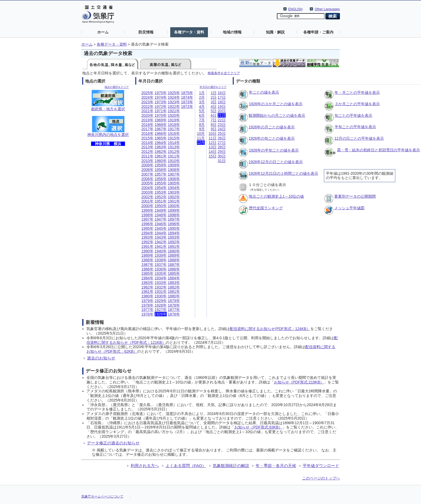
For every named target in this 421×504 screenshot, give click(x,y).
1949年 (161, 210)
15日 (213, 156)
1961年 (161, 156)
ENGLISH (295, 9)
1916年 (174, 133)
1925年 (174, 93)
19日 (222, 107)
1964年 (161, 143)
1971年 (161, 111)
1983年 (147, 283)
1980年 (147, 296)
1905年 (174, 183)
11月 (201, 138)
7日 (214, 120)
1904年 (174, 188)
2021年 (147, 111)
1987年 (147, 265)
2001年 (147, 201)
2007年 (147, 174)
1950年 (161, 206)
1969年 (161, 120)
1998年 (147, 215)
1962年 (161, 152)
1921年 (174, 111)
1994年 (147, 233)
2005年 (147, 183)
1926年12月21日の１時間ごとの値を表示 (283, 173)
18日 (222, 102)
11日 (213, 138)
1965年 (161, 138)
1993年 (147, 237)
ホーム (103, 32)
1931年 (161, 292)
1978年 (147, 305)
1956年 (161, 179)
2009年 (147, 165)
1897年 (174, 219)
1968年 (161, 125)
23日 (222, 125)
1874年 (187, 97)
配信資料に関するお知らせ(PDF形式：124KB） (270, 329)
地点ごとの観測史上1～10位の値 (276, 196)
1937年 (161, 265)
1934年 (161, 278)
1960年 (161, 161)
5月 (202, 111)
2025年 (147, 93)
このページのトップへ (321, 478)
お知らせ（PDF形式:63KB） (258, 427)
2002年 (147, 197)
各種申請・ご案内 (318, 32)
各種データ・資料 (189, 32)
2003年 (147, 192)
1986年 (147, 269)
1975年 (161, 93)
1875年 (187, 93)
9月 (202, 129)
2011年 (147, 156)
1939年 (161, 255)
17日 (222, 97)
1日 (214, 93)
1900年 (174, 206)
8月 (202, 125)
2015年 (147, 138)
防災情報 (146, 32)
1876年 (174, 314)
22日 (222, 120)
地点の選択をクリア (117, 87)
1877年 (174, 310)
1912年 (174, 152)
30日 (222, 156)
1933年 (161, 283)
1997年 (147, 219)
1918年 (174, 125)
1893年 (174, 237)
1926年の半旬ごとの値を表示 (274, 150)
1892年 (174, 242)
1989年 (147, 255)
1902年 (174, 197)
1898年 (174, 215)
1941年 (161, 246)
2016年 (147, 133)
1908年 (174, 170)
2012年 (147, 152)
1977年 (147, 310)
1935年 (161, 273)
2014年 (147, 143)
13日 (213, 147)
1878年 (174, 305)
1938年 (161, 260)
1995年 (147, 228)
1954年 (161, 188)
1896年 (174, 224)
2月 (202, 97)
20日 (222, 111)
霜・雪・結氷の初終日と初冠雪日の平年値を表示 (378, 150)
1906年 (174, 179)
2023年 (147, 102)
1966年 (161, 133)
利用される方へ (145, 466)
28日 (222, 147)
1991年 (147, 246)
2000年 (147, 206)
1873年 (187, 102)
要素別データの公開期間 (355, 196)
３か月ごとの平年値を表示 (357, 104)
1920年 (174, 115)
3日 (214, 102)
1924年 (174, 97)
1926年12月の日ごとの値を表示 (276, 162)
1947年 (161, 219)
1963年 (161, 147)
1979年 (147, 301)
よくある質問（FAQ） (186, 466)
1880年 (174, 296)
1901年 (174, 201)
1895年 (174, 228)
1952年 (161, 197)
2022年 (147, 107)
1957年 (161, 174)
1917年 (174, 129)
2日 (214, 97)
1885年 (174, 273)
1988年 (147, 260)
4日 (214, 107)
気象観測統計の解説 (231, 466)
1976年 (147, 314)
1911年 (174, 156)
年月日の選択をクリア (213, 87)
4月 (202, 107)
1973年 (161, 102)
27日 (222, 143)
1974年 (161, 97)
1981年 (147, 292)
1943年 (161, 237)
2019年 (147, 120)
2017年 (147, 129)
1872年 (187, 107)
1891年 (174, 246)
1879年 (174, 301)
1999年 (147, 210)
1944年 (161, 233)
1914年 (174, 143)
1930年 (161, 296)
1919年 (174, 120)
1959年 (161, 165)
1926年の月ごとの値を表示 (272, 127)
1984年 (147, 278)
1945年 (161, 228)
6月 (202, 115)
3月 (202, 102)
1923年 (174, 102)
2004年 (147, 188)
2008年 (147, 170)
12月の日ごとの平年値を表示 (359, 138)
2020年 (147, 115)
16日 (222, 93)
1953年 (161, 192)
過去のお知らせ (101, 358)
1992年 (147, 242)
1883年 (174, 283)
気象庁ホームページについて (102, 496)
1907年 (174, 174)
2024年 (147, 97)
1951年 (161, 201)
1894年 (174, 233)
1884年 (174, 278)
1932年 (161, 287)
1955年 (161, 183)
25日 (222, 133)
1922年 (174, 107)
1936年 (161, 269)
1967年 (161, 129)
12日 (213, 143)
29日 (222, 152)
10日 (213, 133)
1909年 (174, 165)
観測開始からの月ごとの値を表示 (277, 115)
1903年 (174, 192)
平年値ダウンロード (321, 466)
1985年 (147, 273)
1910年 (174, 161)
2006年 (147, 179)
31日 (222, 161)
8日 (214, 125)
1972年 (161, 107)
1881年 (174, 292)
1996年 (147, 224)
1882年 (174, 287)
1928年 (161, 305)
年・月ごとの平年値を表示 (357, 92)
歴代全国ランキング (266, 208)
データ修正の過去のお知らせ (113, 443)
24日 (222, 129)
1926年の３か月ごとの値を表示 (276, 104)
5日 (214, 111)
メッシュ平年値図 (349, 208)
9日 (214, 129)
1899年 (174, 210)
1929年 (161, 301)
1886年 (174, 269)
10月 (201, 133)
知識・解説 (275, 32)
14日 (213, 152)
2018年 (147, 125)
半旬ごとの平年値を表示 (355, 127)
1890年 (174, 251)
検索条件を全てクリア (224, 73)
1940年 (161, 251)
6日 (214, 115)
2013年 (147, 147)
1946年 (161, 224)
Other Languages (327, 9)
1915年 (174, 138)
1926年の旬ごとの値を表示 (272, 138)
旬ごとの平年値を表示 (353, 115)
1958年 (161, 170)
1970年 (161, 115)
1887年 (174, 265)
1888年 (174, 260)
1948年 (161, 215)
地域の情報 (232, 32)
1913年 (174, 147)
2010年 (147, 161)
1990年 (147, 251)
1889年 (174, 255)
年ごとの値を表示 (264, 92)
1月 (202, 93)
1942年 (161, 242)
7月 (202, 120)
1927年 (161, 310)
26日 (222, 138)
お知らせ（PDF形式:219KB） (299, 382)
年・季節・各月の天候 (276, 466)
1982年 (147, 287)
